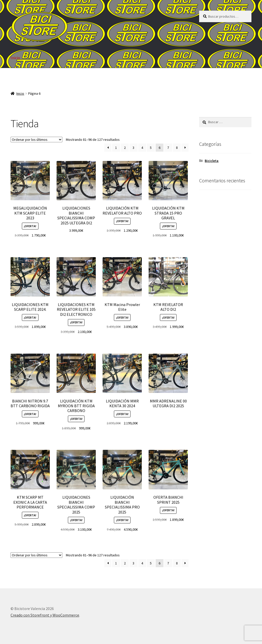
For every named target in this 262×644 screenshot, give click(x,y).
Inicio (15, 58)
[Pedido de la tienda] (36, 140)
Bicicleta (212, 161)
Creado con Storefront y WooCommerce (45, 615)
